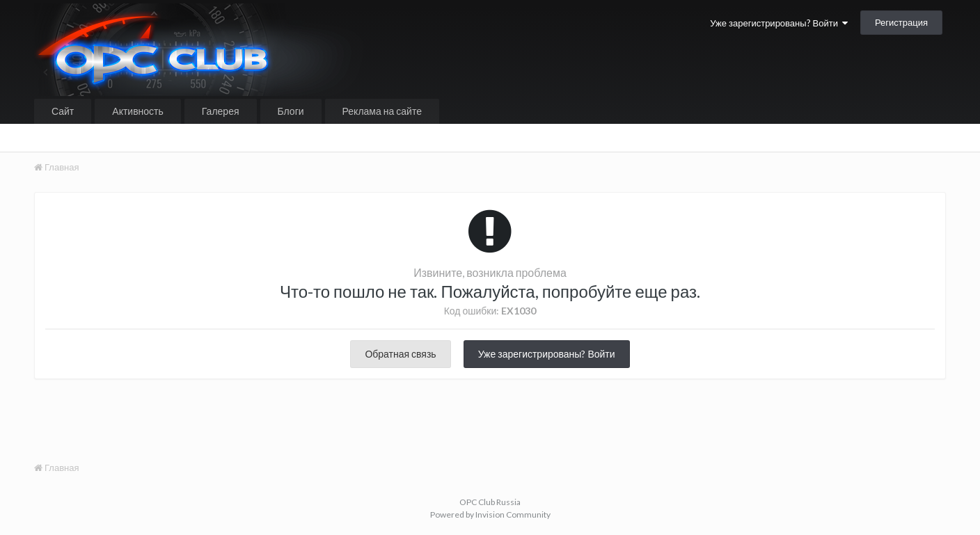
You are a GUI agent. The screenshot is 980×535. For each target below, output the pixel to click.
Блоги (291, 111)
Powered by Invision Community (490, 514)
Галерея (221, 111)
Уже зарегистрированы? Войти (779, 23)
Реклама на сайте (382, 111)
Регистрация (901, 22)
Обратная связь (400, 354)
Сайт (63, 111)
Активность (138, 111)
